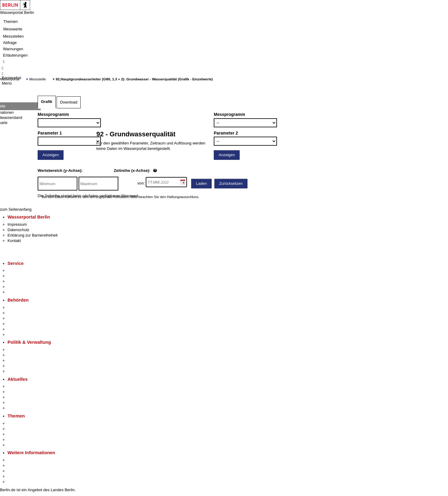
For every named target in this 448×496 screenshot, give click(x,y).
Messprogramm (53, 114)
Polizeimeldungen (23, 392)
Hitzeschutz (18, 408)
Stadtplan (16, 482)
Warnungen (13, 49)
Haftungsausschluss (183, 197)
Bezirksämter (19, 318)
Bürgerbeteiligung (23, 360)
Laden (201, 183)
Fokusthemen (19, 423)
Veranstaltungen (22, 397)
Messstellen (13, 36)
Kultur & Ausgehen (24, 460)
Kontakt (14, 241)
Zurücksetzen (231, 183)
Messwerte (13, 29)
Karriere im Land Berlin (28, 355)
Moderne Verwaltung (25, 434)
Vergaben (16, 371)
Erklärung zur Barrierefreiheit (33, 235)
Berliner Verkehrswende (28, 429)
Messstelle (37, 79)
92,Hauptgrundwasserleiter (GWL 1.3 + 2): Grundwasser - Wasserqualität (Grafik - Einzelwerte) (134, 79)
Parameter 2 (226, 133)
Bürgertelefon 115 (23, 281)
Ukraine (14, 403)
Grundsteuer (18, 445)
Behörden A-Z (20, 307)
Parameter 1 (50, 133)
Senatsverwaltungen (25, 313)
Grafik (47, 102)
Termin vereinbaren (24, 276)
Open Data (17, 366)
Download (69, 102)
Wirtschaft (16, 471)
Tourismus (16, 465)
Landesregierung (22, 350)
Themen (11, 22)
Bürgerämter (18, 324)
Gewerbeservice (22, 292)
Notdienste (17, 287)
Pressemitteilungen (24, 386)
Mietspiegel (17, 440)
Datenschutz (18, 230)
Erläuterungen (15, 55)
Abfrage (10, 43)
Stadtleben (17, 476)
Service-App (18, 270)
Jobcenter (16, 329)
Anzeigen (51, 155)
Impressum (17, 224)
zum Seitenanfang (16, 209)
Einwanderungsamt (24, 335)
